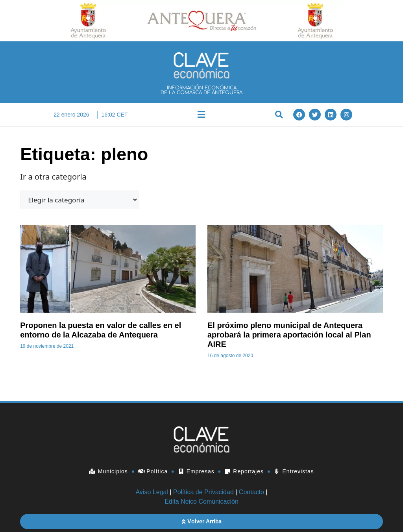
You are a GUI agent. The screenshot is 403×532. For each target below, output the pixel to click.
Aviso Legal (152, 492)
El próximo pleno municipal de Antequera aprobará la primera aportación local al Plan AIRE (289, 335)
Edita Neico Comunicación (201, 501)
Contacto (251, 492)
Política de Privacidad (203, 492)
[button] (201, 115)
